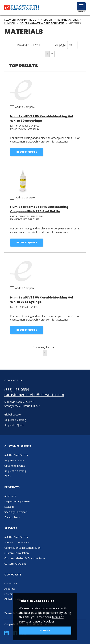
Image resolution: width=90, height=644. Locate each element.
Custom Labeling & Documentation (25, 558)
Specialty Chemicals (16, 512)
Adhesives (10, 496)
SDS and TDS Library (17, 542)
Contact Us (11, 583)
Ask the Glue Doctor (16, 455)
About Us (10, 589)
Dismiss (45, 630)
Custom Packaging (15, 564)
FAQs (8, 476)
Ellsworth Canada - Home (20, 20)
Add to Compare (25, 107)
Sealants (9, 507)
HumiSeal (10, 23)
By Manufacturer (68, 20)
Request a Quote (14, 460)
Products (47, 20)
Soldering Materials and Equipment (42, 23)
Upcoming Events (15, 466)
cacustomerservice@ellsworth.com (34, 395)
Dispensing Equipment (17, 501)
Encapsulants (12, 517)
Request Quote (27, 152)
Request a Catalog (15, 471)
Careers (9, 594)
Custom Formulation (17, 553)
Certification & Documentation (22, 548)
